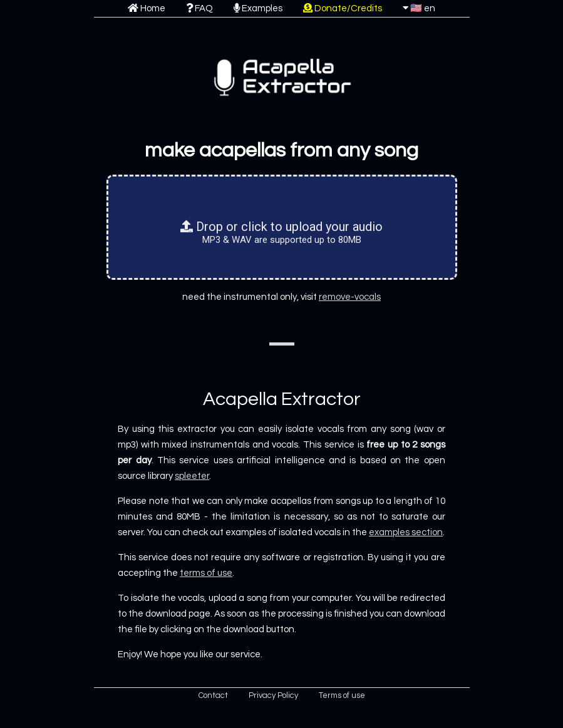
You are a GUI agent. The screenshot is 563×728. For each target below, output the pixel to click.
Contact (213, 695)
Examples (258, 8)
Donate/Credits (343, 8)
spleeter (192, 476)
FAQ (199, 8)
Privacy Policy (273, 695)
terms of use (206, 573)
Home (147, 8)
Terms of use (342, 695)
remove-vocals (350, 297)
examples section (406, 532)
